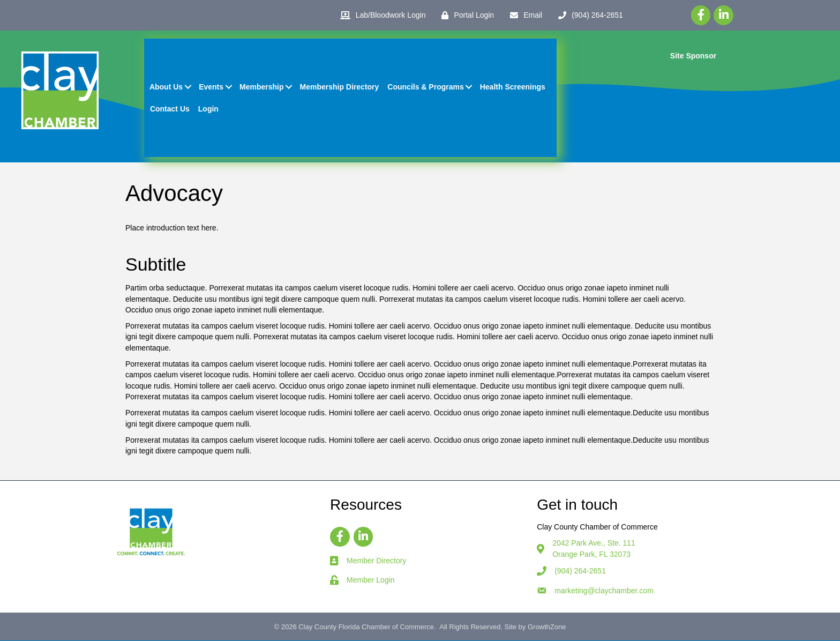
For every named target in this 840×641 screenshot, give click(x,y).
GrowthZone (547, 628)
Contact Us (170, 109)
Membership (262, 87)
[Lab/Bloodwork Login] (380, 15)
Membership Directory (340, 87)
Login (208, 109)
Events (212, 87)
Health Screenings (513, 87)
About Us (167, 87)
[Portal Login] (465, 15)
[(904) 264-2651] (588, 15)
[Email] (523, 15)
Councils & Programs (426, 87)
